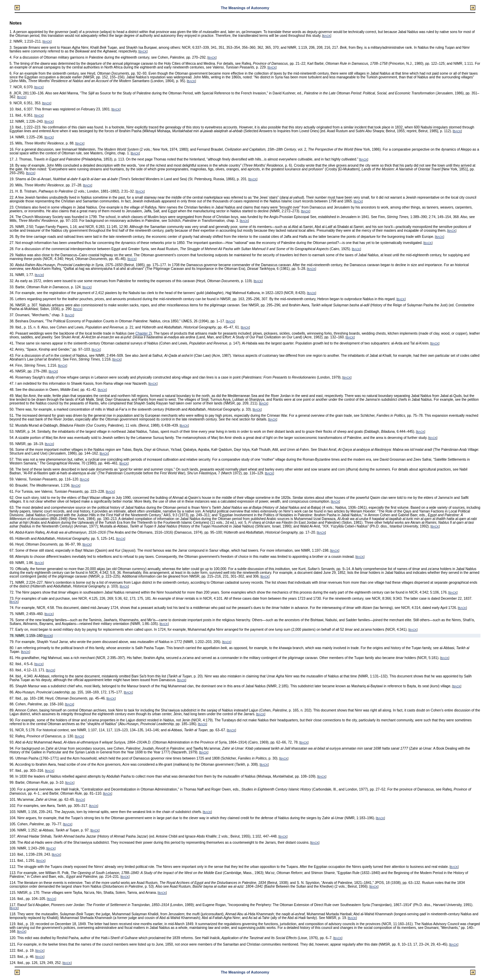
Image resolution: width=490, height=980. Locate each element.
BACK (327, 36)
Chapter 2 (143, 333)
